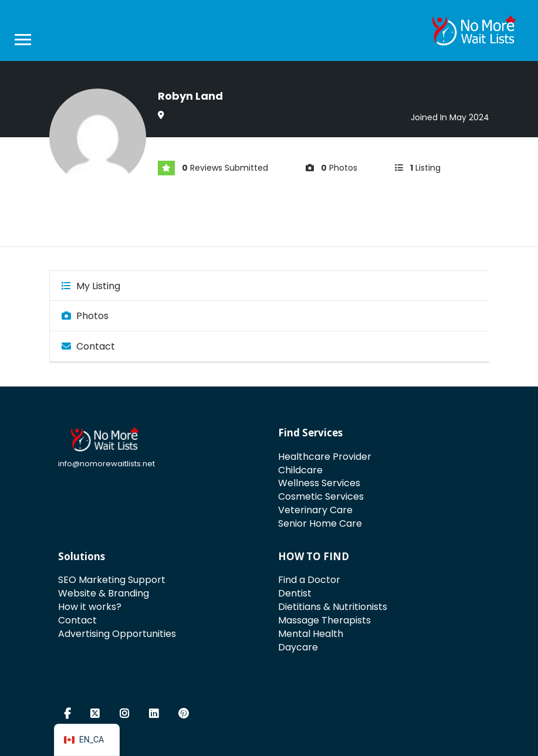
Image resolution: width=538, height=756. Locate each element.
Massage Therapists (324, 620)
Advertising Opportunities (117, 634)
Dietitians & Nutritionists (333, 607)
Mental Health (311, 634)
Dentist (295, 593)
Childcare (300, 470)
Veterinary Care (315, 510)
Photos (85, 316)
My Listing (91, 286)
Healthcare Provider (325, 457)
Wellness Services (319, 483)
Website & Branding (104, 593)
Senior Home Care (320, 523)
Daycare (298, 647)
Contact (88, 346)
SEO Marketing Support (112, 580)
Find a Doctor (309, 580)
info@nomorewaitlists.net (106, 464)
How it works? (90, 607)
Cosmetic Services (321, 496)
